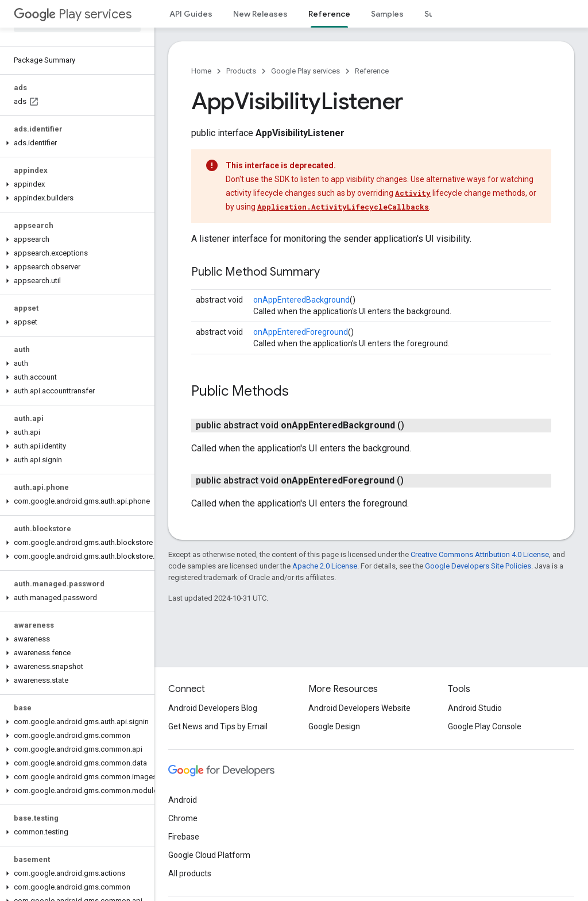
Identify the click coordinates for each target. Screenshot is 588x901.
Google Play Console (485, 726)
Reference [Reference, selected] (329, 14)
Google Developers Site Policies (478, 566)
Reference (372, 71)
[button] (75, 143)
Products (241, 71)
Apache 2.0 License (325, 566)
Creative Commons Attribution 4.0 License (480, 554)
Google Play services (305, 71)
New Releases (260, 14)
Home (201, 71)
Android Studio (475, 708)
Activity (413, 193)
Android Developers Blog (213, 708)
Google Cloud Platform (209, 855)
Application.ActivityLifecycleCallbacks (343, 207)
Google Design (334, 726)
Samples (387, 14)
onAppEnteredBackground (301, 300)
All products (190, 873)
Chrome (183, 818)
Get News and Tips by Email (218, 726)
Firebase (184, 837)
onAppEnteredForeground (301, 332)
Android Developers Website (359, 708)
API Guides (191, 14)
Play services (73, 14)
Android (183, 800)
